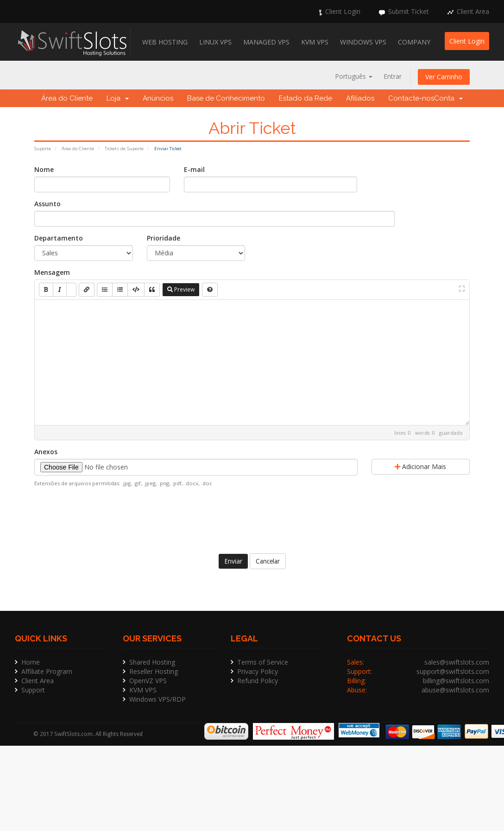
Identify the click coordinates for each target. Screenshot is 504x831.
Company (414, 42)
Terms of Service (263, 662)
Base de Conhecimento (226, 98)
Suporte (43, 149)
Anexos (46, 452)
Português (354, 76)
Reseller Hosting (154, 671)
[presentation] (252, 519)
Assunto (47, 204)
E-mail (194, 169)
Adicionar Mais (420, 466)
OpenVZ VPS (148, 681)
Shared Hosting (152, 662)
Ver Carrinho (444, 77)
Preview (181, 289)
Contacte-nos (411, 98)
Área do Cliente (67, 98)
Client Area (473, 11)
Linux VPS (215, 42)
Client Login (343, 11)
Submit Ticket (409, 11)
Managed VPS (266, 42)
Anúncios (158, 98)
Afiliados (360, 98)
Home (31, 662)
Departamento (59, 238)
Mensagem (52, 272)
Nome (44, 169)
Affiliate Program (47, 671)
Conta (448, 98)
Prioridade (164, 238)
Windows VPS (363, 42)
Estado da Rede (306, 98)
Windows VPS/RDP (157, 699)
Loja (118, 98)
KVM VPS (315, 42)
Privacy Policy (258, 671)
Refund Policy (258, 681)
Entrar (393, 76)
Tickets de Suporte (124, 149)
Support (33, 690)
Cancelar (268, 561)
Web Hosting (165, 42)
